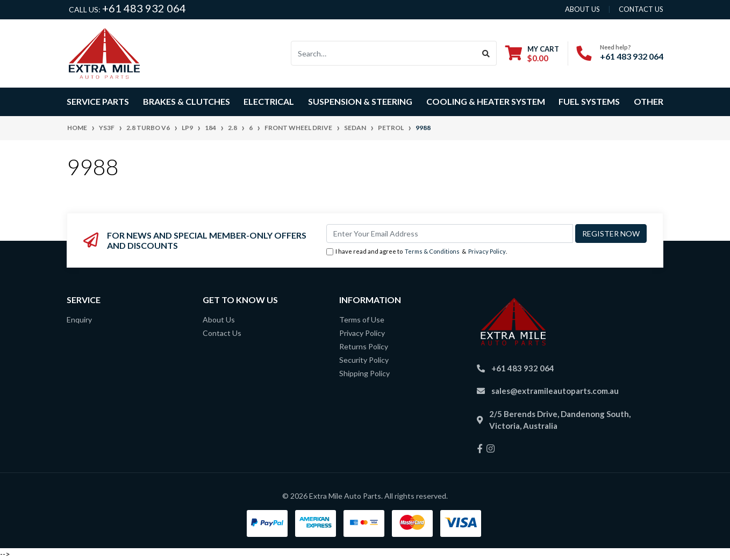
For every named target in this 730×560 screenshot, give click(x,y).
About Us (219, 320)
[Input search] (384, 53)
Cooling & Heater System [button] (486, 101)
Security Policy (364, 360)
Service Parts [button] (98, 101)
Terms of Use (362, 320)
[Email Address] (450, 234)
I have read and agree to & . (417, 252)
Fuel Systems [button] (589, 101)
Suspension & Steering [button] (360, 101)
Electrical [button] (269, 101)
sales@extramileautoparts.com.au (555, 391)
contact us (641, 9)
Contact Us (222, 333)
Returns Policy (364, 346)
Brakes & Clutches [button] (187, 101)
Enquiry (79, 320)
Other (649, 101)
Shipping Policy (364, 373)
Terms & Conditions (432, 251)
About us (582, 9)
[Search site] (486, 53)
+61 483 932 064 (144, 8)
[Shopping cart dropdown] (532, 53)
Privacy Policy (487, 251)
